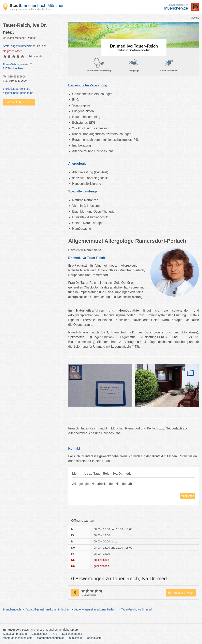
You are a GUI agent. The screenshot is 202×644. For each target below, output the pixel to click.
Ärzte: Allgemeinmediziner (19, 46)
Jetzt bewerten (35, 56)
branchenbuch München (37, 5)
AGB (54, 634)
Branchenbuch (12, 609)
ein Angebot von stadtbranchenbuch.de (30, 9)
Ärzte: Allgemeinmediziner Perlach (95, 609)
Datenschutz (39, 634)
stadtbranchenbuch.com (18, 638)
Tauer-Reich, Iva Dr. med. (137, 609)
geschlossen (13, 51)
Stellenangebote (72, 634)
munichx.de (76, 638)
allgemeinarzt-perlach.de (18, 93)
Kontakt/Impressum (15, 634)
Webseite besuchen (19, 102)
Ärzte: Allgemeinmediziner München (47, 609)
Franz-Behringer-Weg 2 (31, 67)
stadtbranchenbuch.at (50, 638)
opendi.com (94, 638)
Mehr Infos (187, 496)
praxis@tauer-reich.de (17, 89)
